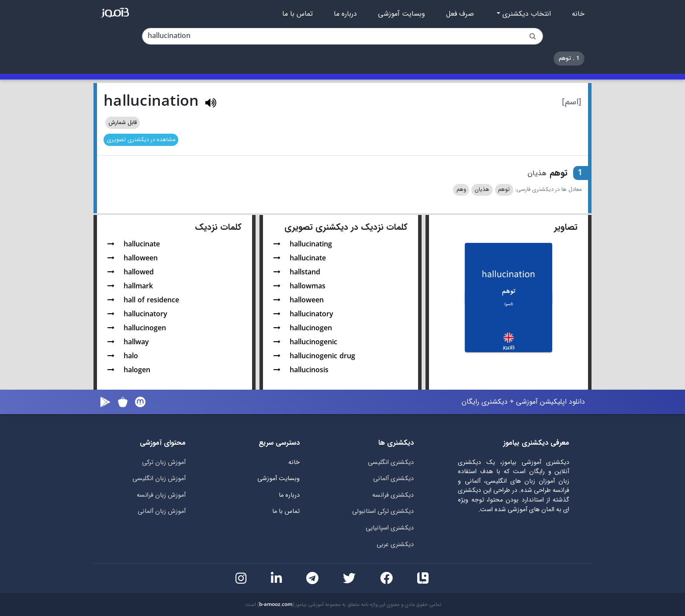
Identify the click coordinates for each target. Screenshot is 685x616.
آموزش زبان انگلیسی (159, 479)
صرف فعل (460, 14)
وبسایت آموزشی (401, 14)
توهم (504, 190)
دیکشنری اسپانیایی (390, 528)
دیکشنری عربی (395, 545)
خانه (578, 14)
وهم (461, 190)
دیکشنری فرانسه (393, 495)
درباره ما (345, 14)
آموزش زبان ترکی (164, 462)
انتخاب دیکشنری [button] (526, 14)
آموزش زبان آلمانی (162, 511)
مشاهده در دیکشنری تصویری (141, 140)
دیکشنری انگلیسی (391, 462)
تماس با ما (298, 14)
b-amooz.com (276, 605)
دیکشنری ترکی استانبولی (383, 511)
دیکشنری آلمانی (393, 479)
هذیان (482, 190)
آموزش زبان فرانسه (161, 495)
